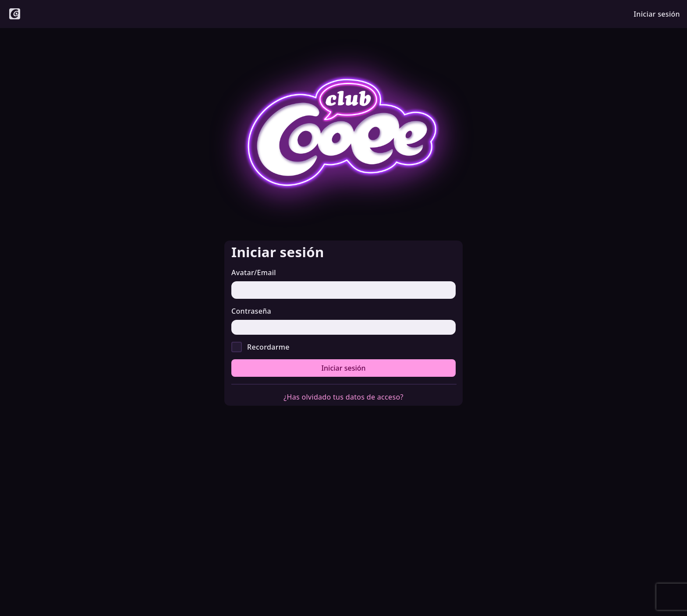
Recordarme (268, 347)
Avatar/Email (254, 273)
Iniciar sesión (343, 368)
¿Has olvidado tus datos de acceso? (343, 397)
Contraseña (251, 311)
